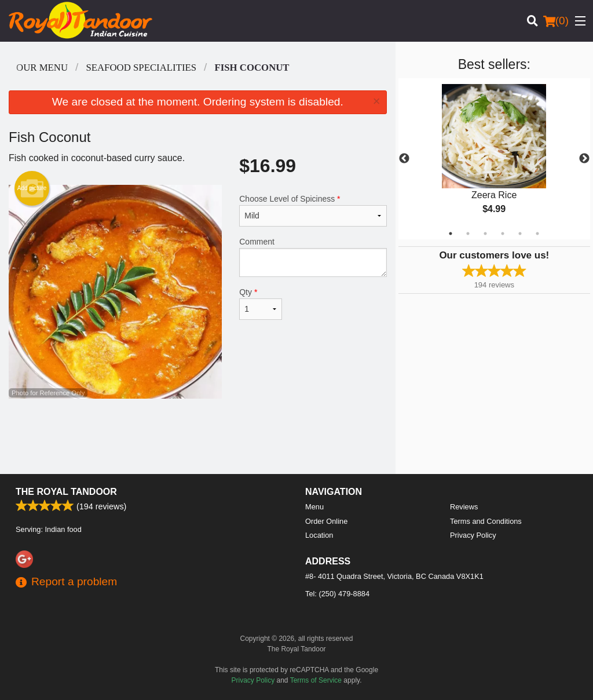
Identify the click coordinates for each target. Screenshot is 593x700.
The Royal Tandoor (66, 492)
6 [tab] (537, 234)
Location (319, 535)
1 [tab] (451, 234)
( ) (556, 21)
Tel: (337, 594)
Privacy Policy (473, 535)
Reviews (464, 507)
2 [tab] (468, 234)
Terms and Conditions (486, 521)
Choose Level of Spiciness (313, 210)
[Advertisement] (198, 436)
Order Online (326, 521)
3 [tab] (485, 234)
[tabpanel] (494, 159)
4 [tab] (503, 234)
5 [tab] (520, 234)
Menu (314, 507)
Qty (261, 304)
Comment (313, 257)
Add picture (32, 188)
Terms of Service (316, 680)
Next (584, 159)
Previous (404, 159)
